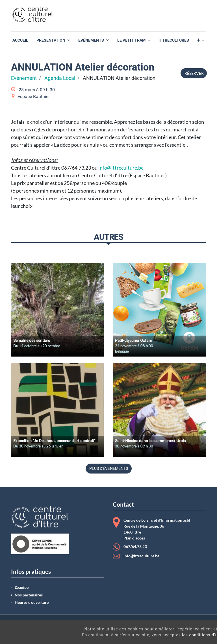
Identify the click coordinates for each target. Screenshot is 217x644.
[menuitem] (20, 40)
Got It (192, 638)
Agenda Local (60, 78)
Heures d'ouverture (32, 602)
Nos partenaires (29, 595)
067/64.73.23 (135, 547)
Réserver (194, 73)
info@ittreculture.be (121, 168)
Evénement (24, 78)
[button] (201, 40)
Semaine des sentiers (32, 340)
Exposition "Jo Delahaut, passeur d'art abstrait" (54, 441)
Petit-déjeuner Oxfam (134, 340)
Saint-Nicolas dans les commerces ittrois (150, 441)
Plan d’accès (134, 538)
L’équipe (22, 587)
